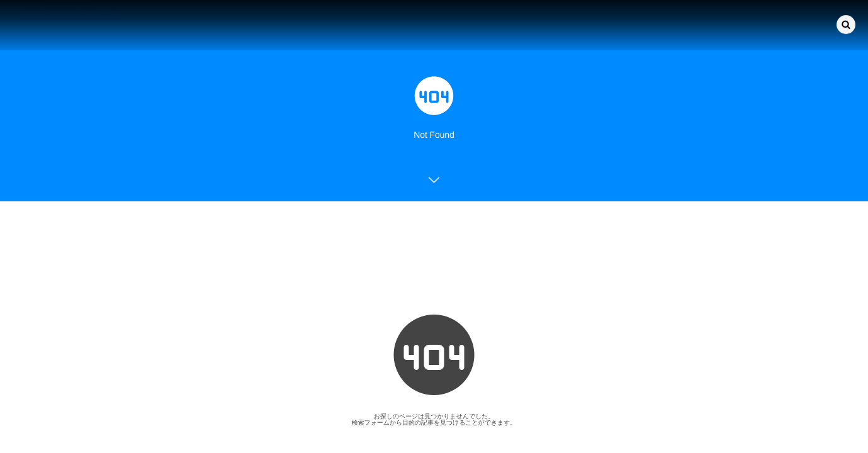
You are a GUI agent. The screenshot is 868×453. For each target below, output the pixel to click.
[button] (846, 24)
